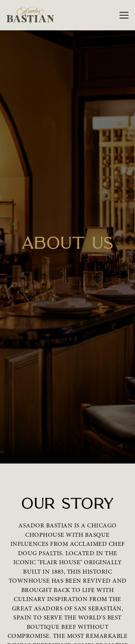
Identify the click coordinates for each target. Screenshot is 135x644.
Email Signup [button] (65, 635)
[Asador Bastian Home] (31, 15)
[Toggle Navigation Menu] (124, 15)
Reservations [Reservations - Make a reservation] (65, 616)
